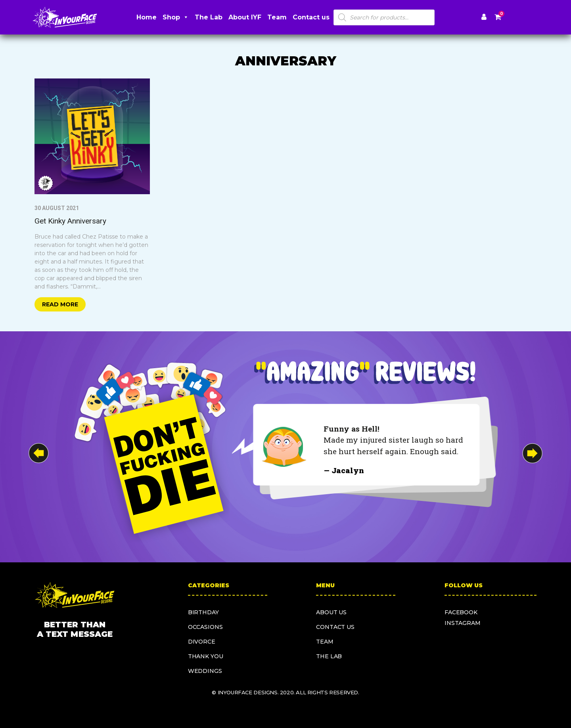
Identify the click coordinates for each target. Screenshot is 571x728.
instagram (463, 623)
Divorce (202, 642)
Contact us (311, 17)
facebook (461, 612)
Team (277, 17)
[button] (532, 453)
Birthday (203, 612)
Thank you (206, 656)
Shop (176, 17)
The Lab (209, 17)
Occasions (205, 627)
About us (331, 612)
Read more (60, 304)
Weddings (205, 671)
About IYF (245, 17)
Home (147, 17)
